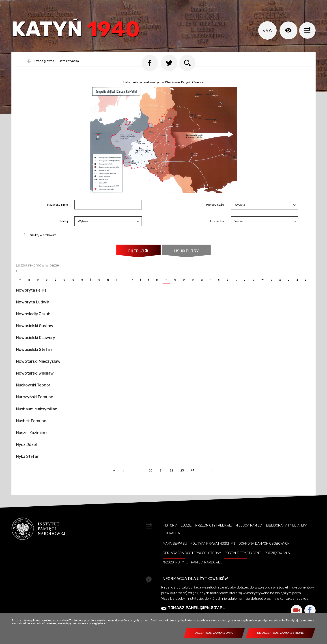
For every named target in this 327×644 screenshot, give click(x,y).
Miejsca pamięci (249, 545)
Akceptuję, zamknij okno (214, 633)
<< (112, 488)
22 (170, 488)
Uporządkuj (217, 230)
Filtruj (136, 260)
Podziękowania (277, 572)
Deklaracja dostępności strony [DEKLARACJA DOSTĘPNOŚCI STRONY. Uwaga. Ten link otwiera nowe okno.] (192, 572)
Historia (170, 545)
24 (191, 488)
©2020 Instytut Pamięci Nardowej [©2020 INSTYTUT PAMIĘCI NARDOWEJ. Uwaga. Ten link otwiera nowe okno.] (193, 582)
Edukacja (171, 552)
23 (181, 488)
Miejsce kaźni (215, 213)
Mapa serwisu (175, 563)
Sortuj (64, 230)
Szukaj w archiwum (43, 244)
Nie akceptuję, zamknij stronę (280, 633)
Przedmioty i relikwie (214, 545)
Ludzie (186, 545)
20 (149, 488)
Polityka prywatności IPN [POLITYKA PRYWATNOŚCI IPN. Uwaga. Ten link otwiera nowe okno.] (213, 563)
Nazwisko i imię (58, 213)
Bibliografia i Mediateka (287, 545)
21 (159, 488)
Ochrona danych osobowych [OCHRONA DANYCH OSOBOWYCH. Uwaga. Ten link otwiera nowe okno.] (264, 563)
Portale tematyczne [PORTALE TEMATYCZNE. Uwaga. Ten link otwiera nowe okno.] (243, 572)
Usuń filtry (181, 258)
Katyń (80, 32)
